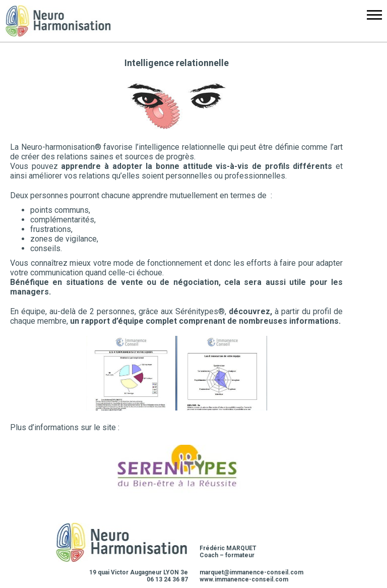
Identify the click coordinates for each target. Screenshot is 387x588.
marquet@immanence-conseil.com (251, 572)
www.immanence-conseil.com (244, 579)
